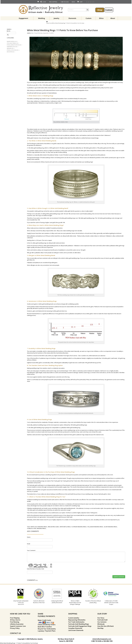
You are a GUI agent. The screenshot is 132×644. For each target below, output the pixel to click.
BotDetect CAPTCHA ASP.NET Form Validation (38, 568)
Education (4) (10, 52)
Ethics (101, 18)
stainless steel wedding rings (54, 430)
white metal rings (65, 527)
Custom (109, 10)
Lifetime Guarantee (17, 624)
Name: (29, 537)
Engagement (23, 18)
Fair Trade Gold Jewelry (76, 622)
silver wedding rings (59, 380)
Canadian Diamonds (75, 628)
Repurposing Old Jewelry (77, 620)
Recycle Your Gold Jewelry (47, 629)
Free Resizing (15, 622)
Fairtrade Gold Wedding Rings (79, 624)
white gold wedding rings (53, 214)
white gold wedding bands (51, 246)
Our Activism (102, 622)
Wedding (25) (10, 48)
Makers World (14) (12, 41)
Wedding (41, 18)
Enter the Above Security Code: (36, 569)
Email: (29, 544)
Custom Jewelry (74, 618)
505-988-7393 (108, 641)
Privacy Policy (15, 628)
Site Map (100, 628)
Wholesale (101, 624)
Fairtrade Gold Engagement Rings (80, 626)
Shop (100, 10)
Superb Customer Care (18, 626)
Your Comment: (31, 550)
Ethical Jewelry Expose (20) (14, 45)
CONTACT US (15, 633)
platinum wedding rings (40, 425)
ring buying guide (53, 527)
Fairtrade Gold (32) (12, 47)
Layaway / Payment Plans (47, 631)
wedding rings (80, 82)
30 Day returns (15, 620)
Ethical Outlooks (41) (13, 50)
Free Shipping (15, 618)
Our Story (101, 618)
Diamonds (72, 18)
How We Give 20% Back (106, 626)
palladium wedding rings (41, 478)
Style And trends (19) (12, 43)
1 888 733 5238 (96, 641)
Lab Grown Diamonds (76, 630)
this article (105, 158)
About (113, 18)
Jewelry (56, 18)
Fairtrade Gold (102, 620)
